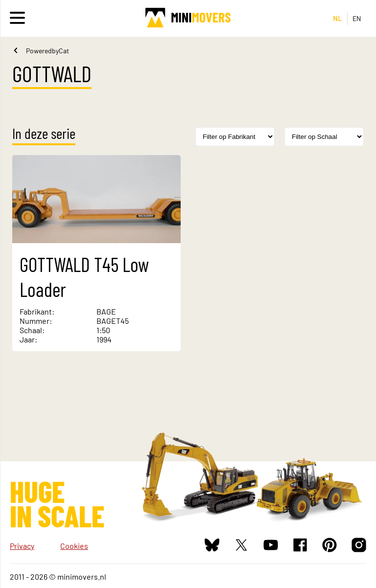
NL (338, 18)
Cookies (74, 546)
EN (357, 18)
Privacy (22, 546)
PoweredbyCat (47, 51)
